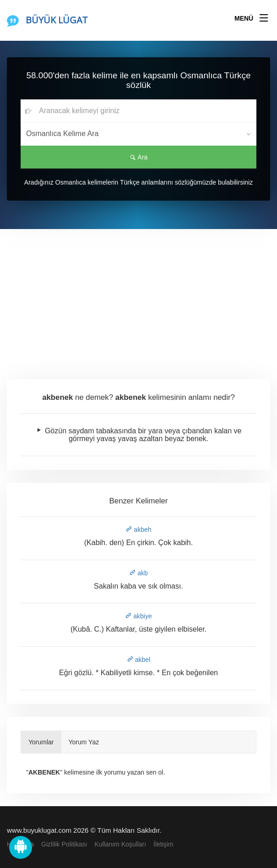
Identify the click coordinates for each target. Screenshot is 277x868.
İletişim (163, 844)
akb (138, 573)
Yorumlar (41, 742)
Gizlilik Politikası (64, 844)
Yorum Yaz (84, 742)
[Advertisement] (138, 298)
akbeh (138, 530)
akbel (138, 660)
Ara (139, 157)
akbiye (138, 616)
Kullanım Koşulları (120, 844)
